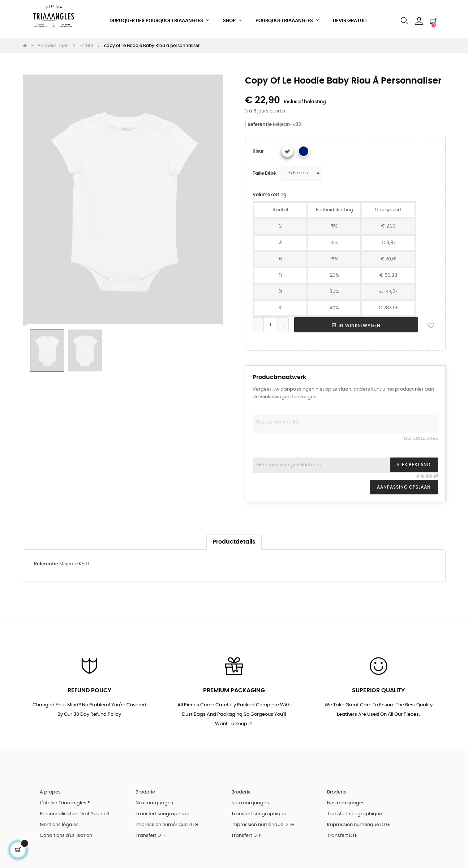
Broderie (145, 791)
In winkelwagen (356, 323)
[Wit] (287, 149)
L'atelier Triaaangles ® (65, 802)
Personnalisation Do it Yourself (74, 812)
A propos (50, 791)
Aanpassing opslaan (404, 485)
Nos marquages (154, 802)
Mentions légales (59, 823)
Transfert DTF (151, 834)
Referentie (260, 122)
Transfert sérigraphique (163, 812)
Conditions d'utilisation (66, 834)
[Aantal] (271, 323)
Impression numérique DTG (167, 823)
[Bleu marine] (304, 149)
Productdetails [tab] (234, 540)
